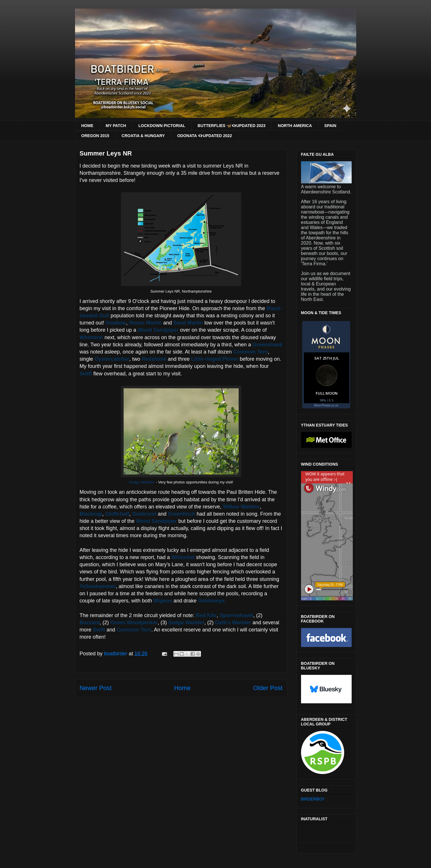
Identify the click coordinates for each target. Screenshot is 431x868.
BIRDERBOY (313, 799)
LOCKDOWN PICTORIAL (162, 126)
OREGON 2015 (95, 136)
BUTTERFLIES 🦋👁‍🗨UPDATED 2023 (231, 126)
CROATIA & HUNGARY (143, 136)
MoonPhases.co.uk (326, 405)
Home (182, 688)
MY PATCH (116, 126)
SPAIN (330, 126)
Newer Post (96, 688)
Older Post (268, 688)
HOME (87, 126)
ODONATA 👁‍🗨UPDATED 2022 (205, 136)
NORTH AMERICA (295, 126)
